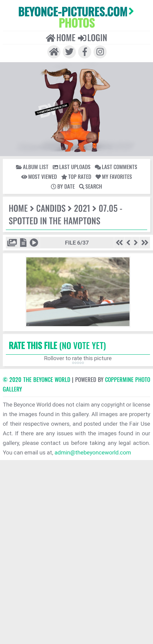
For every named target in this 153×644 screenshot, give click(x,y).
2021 (82, 208)
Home (61, 37)
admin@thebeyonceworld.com (93, 452)
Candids (51, 208)
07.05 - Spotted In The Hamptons (66, 214)
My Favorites (114, 176)
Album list (32, 167)
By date (63, 186)
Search (91, 186)
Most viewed (39, 176)
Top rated (76, 176)
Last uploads (72, 167)
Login (93, 37)
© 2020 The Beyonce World (37, 379)
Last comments (116, 167)
